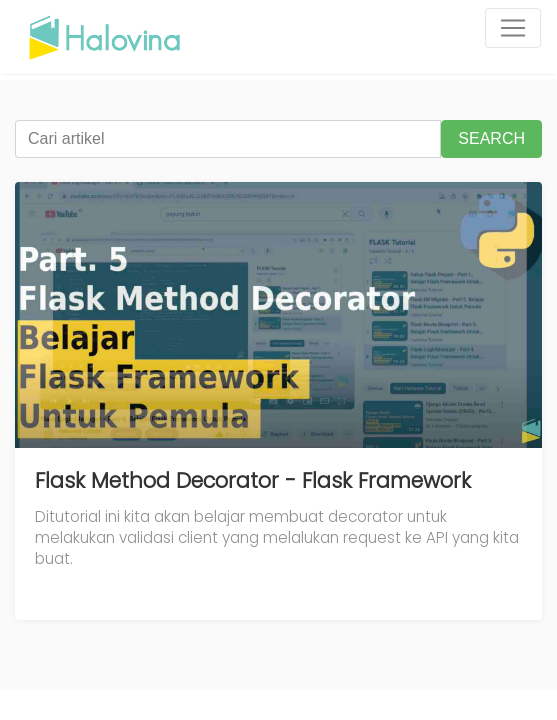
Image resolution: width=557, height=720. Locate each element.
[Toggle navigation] (513, 28)
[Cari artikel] (228, 139)
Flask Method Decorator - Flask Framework (253, 480)
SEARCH (491, 138)
